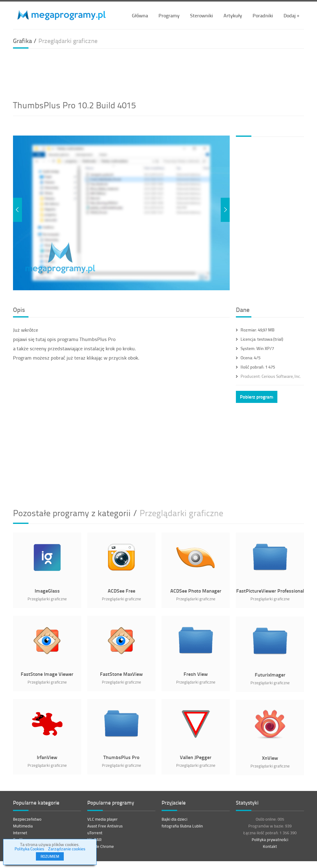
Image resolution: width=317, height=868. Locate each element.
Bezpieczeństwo (27, 822)
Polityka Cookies (29, 849)
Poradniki (263, 15)
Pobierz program (257, 397)
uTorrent (95, 836)
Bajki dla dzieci (174, 822)
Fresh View (196, 674)
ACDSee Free (122, 591)
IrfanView (47, 757)
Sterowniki (202, 15)
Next (225, 210)
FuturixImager (270, 678)
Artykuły (233, 15)
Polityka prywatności (270, 843)
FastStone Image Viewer (47, 674)
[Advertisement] (158, 73)
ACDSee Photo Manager (196, 591)
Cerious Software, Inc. (271, 376)
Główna (140, 15)
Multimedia (23, 829)
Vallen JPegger (196, 757)
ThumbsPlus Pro (121, 757)
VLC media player (102, 822)
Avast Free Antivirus (105, 829)
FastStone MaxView (121, 674)
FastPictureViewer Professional (270, 591)
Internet (20, 836)
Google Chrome (101, 849)
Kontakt (270, 849)
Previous (17, 210)
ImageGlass (47, 591)
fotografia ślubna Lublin (182, 829)
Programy (169, 15)
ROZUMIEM (50, 856)
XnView (270, 761)
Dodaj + (291, 15)
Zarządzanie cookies (67, 849)
